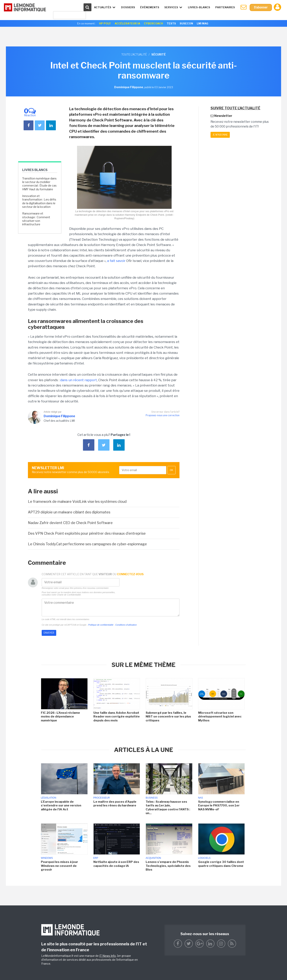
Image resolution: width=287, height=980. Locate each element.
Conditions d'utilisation (126, 625)
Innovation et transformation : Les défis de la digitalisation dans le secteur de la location (39, 201)
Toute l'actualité (134, 54)
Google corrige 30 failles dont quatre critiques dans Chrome (221, 864)
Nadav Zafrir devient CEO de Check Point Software (70, 523)
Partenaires (225, 7)
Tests (171, 23)
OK (172, 470)
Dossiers (128, 7)
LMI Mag (202, 23)
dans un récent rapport (79, 380)
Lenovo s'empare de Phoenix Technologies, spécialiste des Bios (168, 866)
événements (149, 7)
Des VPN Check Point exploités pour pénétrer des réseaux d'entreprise (87, 533)
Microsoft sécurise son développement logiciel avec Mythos (220, 717)
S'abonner (261, 7)
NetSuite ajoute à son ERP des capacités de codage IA (116, 864)
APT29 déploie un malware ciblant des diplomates (69, 512)
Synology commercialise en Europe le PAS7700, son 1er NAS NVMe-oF (219, 806)
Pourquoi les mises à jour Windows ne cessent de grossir (59, 866)
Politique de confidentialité (101, 625)
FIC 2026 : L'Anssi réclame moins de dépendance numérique (60, 717)
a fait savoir (116, 261)
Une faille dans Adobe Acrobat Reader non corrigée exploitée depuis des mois (117, 717)
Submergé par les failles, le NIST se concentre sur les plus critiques (168, 717)
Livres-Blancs (199, 7)
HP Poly (105, 23)
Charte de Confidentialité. (69, 595)
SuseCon (186, 23)
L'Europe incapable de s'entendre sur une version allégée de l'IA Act (61, 806)
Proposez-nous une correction (163, 415)
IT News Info (108, 956)
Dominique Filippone (59, 416)
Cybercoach (153, 23)
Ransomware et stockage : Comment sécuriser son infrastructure (36, 219)
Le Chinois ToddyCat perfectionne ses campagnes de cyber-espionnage (87, 544)
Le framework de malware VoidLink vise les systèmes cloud (77, 502)
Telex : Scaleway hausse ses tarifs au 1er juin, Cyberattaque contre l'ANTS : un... (168, 808)
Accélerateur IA (127, 23)
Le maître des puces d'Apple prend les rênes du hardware (115, 804)
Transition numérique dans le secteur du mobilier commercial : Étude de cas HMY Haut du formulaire (39, 184)
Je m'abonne (220, 135)
